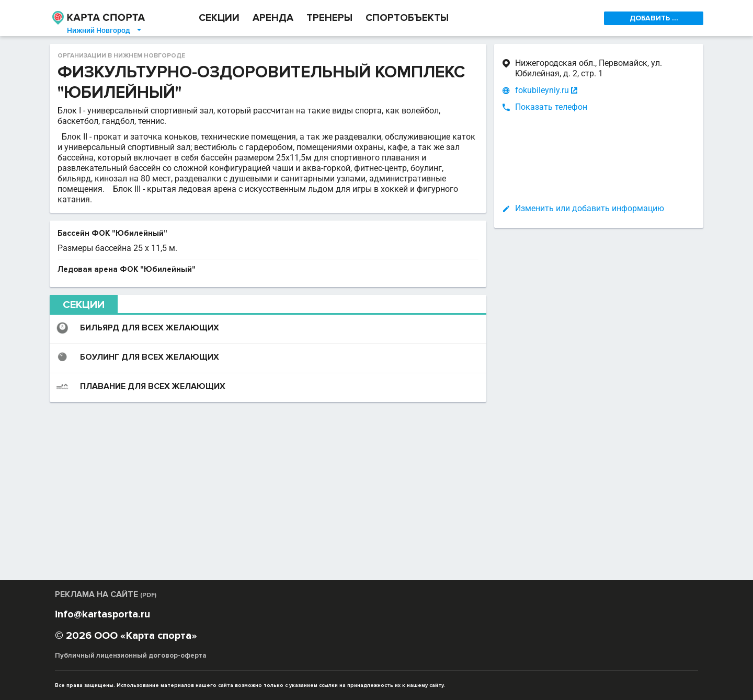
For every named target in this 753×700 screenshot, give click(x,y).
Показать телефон (551, 107)
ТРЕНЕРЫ (329, 18)
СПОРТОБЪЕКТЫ (407, 18)
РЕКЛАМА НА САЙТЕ (106, 594)
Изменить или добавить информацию (590, 208)
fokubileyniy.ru (542, 90)
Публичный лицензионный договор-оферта (131, 656)
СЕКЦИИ (219, 18)
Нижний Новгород (105, 30)
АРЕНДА (273, 18)
